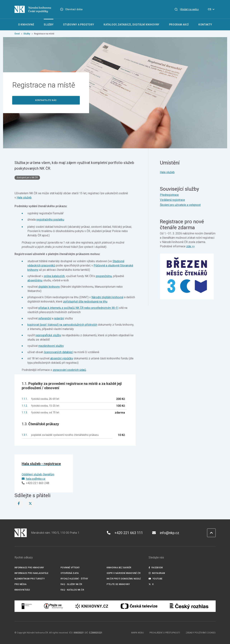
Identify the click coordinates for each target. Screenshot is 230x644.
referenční (45, 318)
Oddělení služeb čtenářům (38, 474)
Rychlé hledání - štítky (74, 579)
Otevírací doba (74, 9)
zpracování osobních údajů (69, 370)
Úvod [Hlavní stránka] (17, 34)
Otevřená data (70, 573)
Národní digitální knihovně (107, 297)
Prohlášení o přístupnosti (165, 633)
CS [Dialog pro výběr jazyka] (212, 9)
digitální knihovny (49, 287)
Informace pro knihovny (29, 568)
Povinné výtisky (70, 568)
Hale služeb (24, 198)
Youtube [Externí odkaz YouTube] (156, 579)
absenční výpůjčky (62, 358)
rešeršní (59, 318)
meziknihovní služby (51, 346)
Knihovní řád (22, 590)
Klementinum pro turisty (30, 579)
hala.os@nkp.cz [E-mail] (34, 479)
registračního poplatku (50, 220)
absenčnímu (35, 280)
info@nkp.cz (166, 533)
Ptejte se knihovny (118, 584)
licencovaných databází (58, 352)
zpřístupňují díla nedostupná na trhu (85, 302)
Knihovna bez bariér (119, 568)
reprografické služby (48, 335)
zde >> (190, 246)
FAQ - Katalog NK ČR (72, 590)
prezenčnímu (104, 276)
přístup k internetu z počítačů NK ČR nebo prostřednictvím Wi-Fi (78, 308)
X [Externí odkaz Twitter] (151, 584)
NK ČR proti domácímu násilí (124, 579)
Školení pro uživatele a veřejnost (180, 205)
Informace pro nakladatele (32, 573)
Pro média (21, 584)
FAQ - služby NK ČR (71, 584)
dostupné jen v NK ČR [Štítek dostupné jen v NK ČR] (27, 178)
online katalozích (54, 276)
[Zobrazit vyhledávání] (186, 9)
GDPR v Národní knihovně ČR (124, 573)
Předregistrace (169, 195)
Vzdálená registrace (172, 200)
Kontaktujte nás (46, 100)
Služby (27, 34)
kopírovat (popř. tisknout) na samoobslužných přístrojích (62, 325)
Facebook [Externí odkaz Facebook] (156, 568)
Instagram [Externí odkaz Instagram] (157, 573)
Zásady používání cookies (201, 633)
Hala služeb (167, 172)
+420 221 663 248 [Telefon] (35, 483)
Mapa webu (137, 633)
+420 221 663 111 (125, 533)
